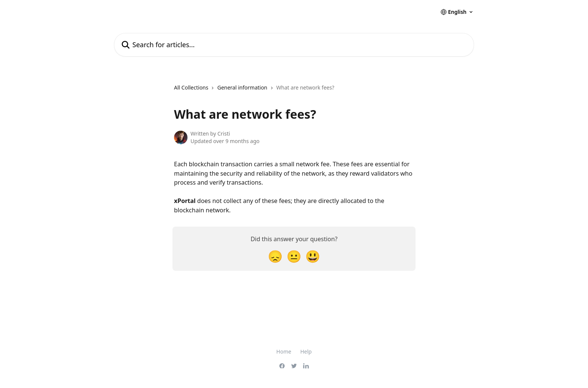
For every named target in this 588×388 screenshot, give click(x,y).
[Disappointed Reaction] (275, 256)
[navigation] (254, 91)
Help (306, 351)
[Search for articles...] (294, 45)
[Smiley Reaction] (313, 256)
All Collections (191, 87)
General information (242, 87)
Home (284, 351)
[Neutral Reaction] (294, 256)
